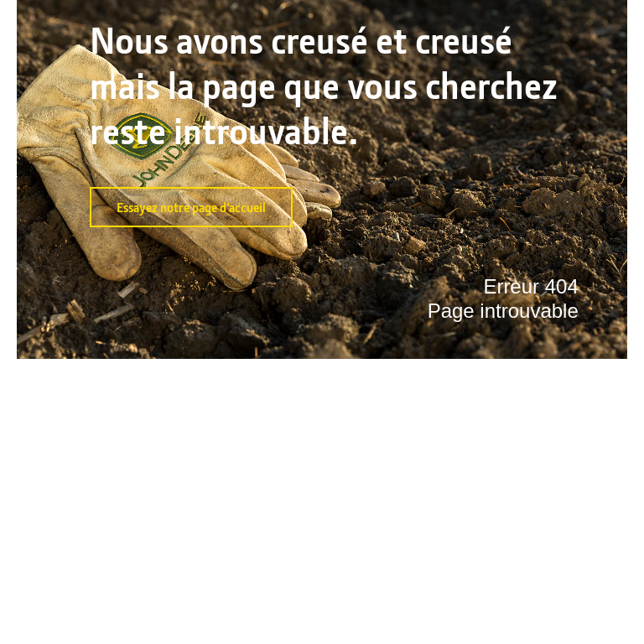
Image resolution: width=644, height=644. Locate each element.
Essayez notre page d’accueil (191, 207)
